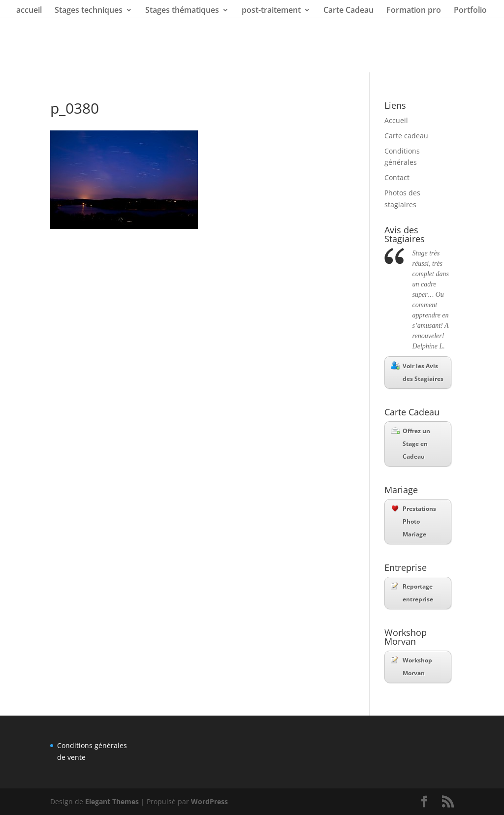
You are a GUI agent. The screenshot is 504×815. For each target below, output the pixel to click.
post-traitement (271, 11)
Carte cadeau (406, 136)
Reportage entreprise (412, 593)
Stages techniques (89, 11)
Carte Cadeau (348, 11)
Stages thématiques (182, 11)
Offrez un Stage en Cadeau (410, 444)
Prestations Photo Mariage (414, 521)
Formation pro (414, 11)
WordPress (209, 801)
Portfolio (470, 11)
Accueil (396, 120)
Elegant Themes (112, 801)
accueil (29, 11)
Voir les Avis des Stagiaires (417, 372)
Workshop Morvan (411, 667)
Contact (397, 177)
